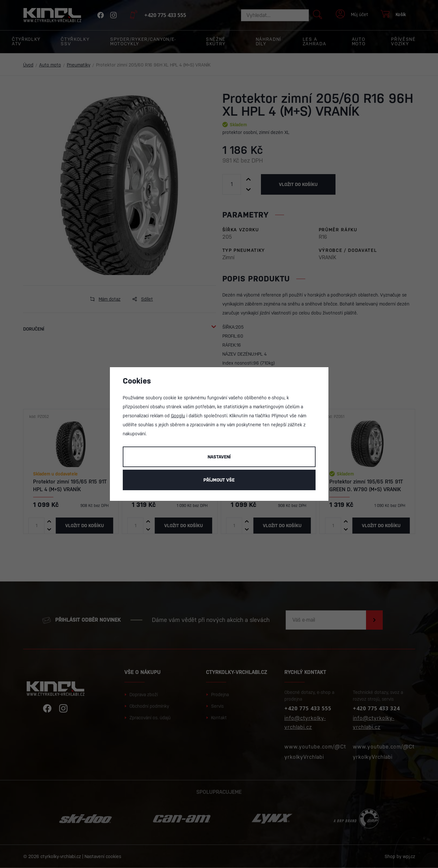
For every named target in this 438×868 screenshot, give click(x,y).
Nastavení (219, 457)
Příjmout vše (219, 480)
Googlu (178, 416)
